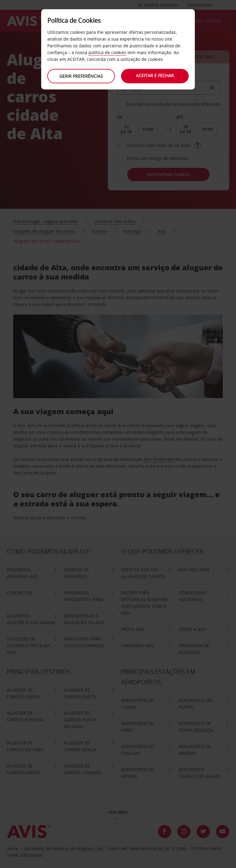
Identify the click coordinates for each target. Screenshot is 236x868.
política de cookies (107, 52)
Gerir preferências (81, 76)
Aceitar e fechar (155, 75)
